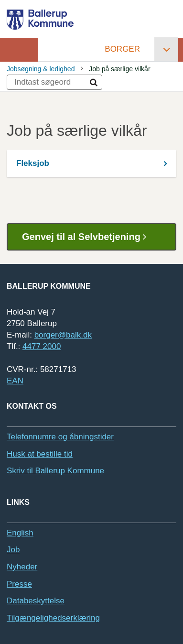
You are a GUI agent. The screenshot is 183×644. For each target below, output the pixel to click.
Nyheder (22, 567)
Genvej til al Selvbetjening (88, 237)
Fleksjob (33, 163)
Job (13, 550)
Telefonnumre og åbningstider (60, 437)
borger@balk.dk (63, 335)
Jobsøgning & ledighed (41, 69)
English (20, 533)
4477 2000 (42, 346)
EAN (15, 381)
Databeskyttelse (36, 601)
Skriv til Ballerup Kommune (55, 471)
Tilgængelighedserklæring (53, 618)
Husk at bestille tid (40, 454)
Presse (19, 584)
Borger (122, 49)
